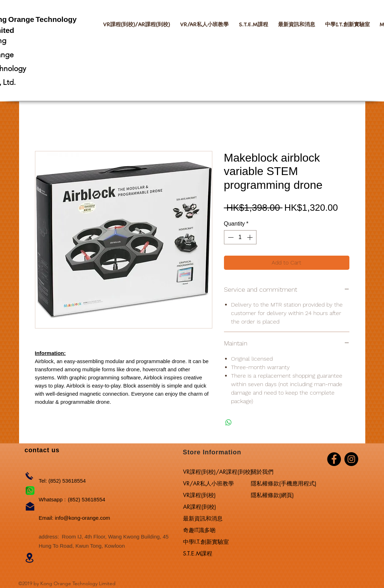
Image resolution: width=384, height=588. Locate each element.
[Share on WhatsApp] (229, 423)
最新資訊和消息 (203, 519)
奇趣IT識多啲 (199, 530)
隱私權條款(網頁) (272, 495)
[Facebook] (334, 459)
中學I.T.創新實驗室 (206, 542)
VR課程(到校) (199, 495)
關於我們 (262, 472)
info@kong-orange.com (82, 518)
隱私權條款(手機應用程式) (284, 484)
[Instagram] (351, 459)
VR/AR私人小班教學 (208, 484)
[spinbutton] (240, 237)
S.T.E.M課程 (198, 554)
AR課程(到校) (200, 507)
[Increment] (250, 237)
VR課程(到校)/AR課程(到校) (217, 472)
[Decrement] (230, 237)
